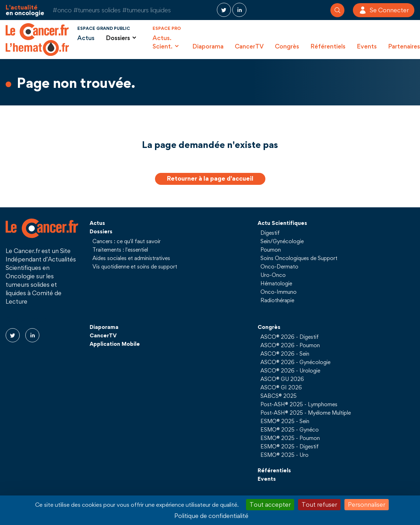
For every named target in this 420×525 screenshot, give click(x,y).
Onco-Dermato (279, 266)
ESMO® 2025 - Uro (285, 455)
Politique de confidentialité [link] (211, 516)
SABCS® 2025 (279, 396)
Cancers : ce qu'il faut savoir (127, 241)
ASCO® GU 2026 (282, 379)
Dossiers (101, 231)
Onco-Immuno (279, 292)
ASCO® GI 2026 (281, 387)
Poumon (271, 249)
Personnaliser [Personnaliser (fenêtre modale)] (367, 504)
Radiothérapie (277, 300)
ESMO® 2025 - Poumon (290, 438)
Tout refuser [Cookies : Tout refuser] (319, 504)
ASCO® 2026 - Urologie (290, 370)
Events (367, 46)
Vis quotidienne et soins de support (135, 266)
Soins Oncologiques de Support (299, 258)
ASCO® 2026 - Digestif (290, 337)
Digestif (270, 233)
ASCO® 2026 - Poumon (290, 345)
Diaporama (208, 46)
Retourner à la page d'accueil (210, 178)
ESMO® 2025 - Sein (285, 421)
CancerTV (249, 46)
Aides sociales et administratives (131, 258)
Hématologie (276, 283)
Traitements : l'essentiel (120, 249)
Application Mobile (115, 344)
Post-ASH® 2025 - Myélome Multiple (306, 413)
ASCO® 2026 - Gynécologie (295, 362)
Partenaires (404, 46)
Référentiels (328, 46)
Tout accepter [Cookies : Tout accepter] (270, 504)
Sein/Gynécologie (282, 241)
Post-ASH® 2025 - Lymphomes (299, 404)
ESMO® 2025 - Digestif (290, 446)
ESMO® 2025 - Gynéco (290, 429)
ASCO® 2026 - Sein (285, 354)
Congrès (287, 46)
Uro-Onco (273, 275)
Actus (86, 38)
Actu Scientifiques (282, 223)
